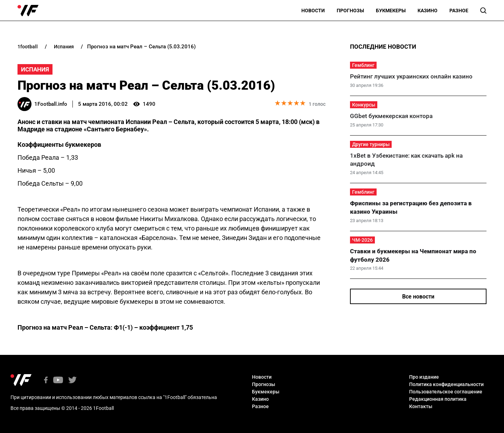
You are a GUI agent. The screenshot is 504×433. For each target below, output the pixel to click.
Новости (313, 11)
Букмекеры (391, 11)
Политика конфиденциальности (446, 384)
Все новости (418, 297)
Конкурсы (364, 105)
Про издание (424, 377)
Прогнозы (350, 11)
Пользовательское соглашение (446, 392)
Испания (35, 69)
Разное (459, 11)
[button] (483, 11)
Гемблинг (363, 65)
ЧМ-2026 (362, 240)
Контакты (421, 406)
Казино (428, 11)
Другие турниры (371, 144)
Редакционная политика (438, 399)
